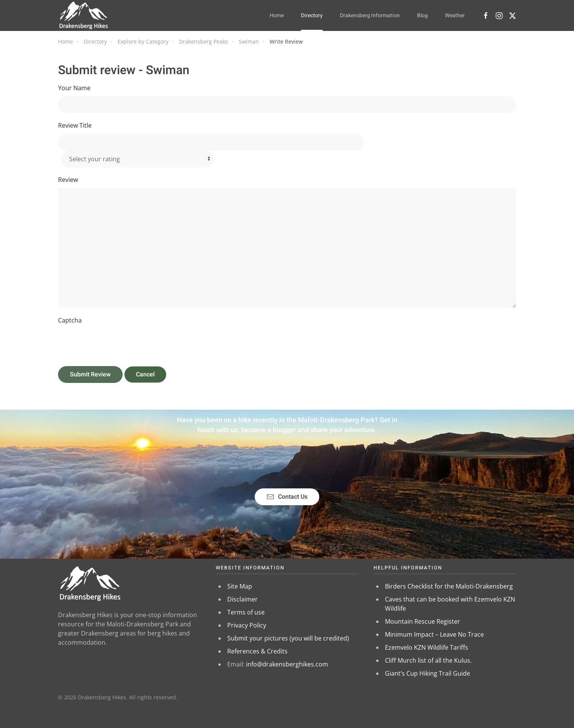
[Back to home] (84, 15)
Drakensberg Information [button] (370, 15)
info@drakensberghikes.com (287, 664)
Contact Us (287, 497)
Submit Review (90, 375)
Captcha (70, 320)
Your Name (74, 88)
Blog (422, 15)
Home (277, 15)
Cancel (145, 375)
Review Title (75, 125)
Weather (455, 15)
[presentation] (116, 344)
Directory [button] (312, 15)
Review (68, 180)
